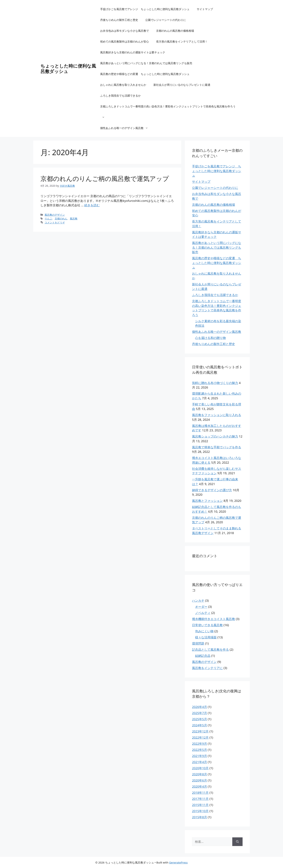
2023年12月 (200, 731)
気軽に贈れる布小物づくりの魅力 (215, 383)
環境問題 (198, 643)
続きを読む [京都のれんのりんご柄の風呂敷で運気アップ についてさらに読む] (92, 205)
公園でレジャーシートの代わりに (166, 20)
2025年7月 (200, 713)
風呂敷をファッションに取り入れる (217, 415)
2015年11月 (200, 805)
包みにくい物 (204, 631)
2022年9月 (200, 744)
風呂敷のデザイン (55, 215)
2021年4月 (200, 762)
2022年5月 (200, 750)
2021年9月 (200, 756)
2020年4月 (200, 786)
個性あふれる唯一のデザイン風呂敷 (126, 128)
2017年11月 (200, 799)
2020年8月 (200, 774)
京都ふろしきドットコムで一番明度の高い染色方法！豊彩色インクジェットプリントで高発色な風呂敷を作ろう (168, 114)
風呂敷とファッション (207, 501)
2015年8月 (200, 817)
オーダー (201, 607)
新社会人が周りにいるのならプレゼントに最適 (182, 85)
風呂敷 (74, 218)
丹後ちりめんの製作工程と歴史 (119, 20)
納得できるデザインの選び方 (212, 490)
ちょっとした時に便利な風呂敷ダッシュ (68, 68)
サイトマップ (205, 9)
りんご (48, 218)
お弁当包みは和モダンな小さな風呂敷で (125, 31)
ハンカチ (198, 601)
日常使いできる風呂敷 (207, 625)
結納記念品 (203, 656)
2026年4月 (200, 707)
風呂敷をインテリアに (207, 668)
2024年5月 (200, 725)
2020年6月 (200, 780)
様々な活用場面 (206, 637)
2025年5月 (200, 719)
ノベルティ (203, 613)
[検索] (237, 842)
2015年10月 (200, 811)
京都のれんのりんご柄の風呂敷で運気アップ (105, 178)
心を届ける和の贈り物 (210, 338)
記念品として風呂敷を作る (210, 650)
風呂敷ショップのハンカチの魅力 (215, 436)
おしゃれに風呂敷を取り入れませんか (123, 85)
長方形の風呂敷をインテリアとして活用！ (182, 41)
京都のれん (61, 218)
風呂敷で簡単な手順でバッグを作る (217, 447)
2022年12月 (200, 737)
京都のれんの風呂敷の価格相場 (175, 31)
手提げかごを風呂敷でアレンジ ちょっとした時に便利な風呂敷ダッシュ (145, 9)
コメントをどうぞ (55, 222)
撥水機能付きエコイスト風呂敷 (214, 619)
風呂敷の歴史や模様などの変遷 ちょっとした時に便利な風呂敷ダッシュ (145, 74)
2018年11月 (200, 793)
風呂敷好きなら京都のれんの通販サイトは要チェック (133, 52)
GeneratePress (178, 862)
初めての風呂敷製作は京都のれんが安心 (125, 41)
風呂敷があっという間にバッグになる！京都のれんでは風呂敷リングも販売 (146, 63)
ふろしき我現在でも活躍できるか (120, 96)
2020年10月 (200, 768)
